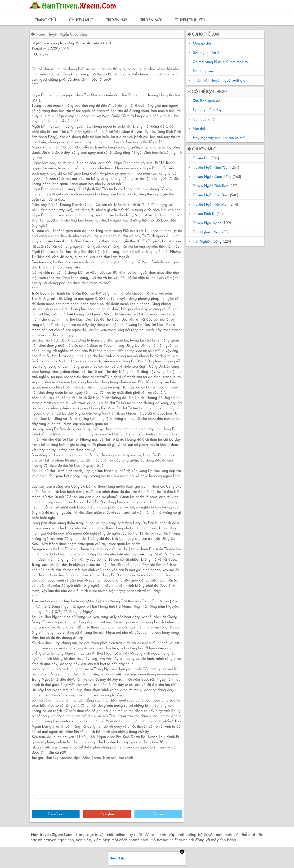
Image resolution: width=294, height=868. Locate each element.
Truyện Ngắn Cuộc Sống (68, 34)
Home (40, 34)
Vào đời (198, 128)
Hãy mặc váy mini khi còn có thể (218, 137)
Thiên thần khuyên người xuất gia (219, 80)
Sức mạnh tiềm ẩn (207, 52)
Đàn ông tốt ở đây (207, 110)
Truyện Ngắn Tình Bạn (211, 186)
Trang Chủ (46, 20)
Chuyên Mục (81, 20)
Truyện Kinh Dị (204, 213)
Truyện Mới (151, 20)
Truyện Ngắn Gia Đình (211, 195)
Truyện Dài (201, 158)
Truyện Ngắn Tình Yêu (210, 167)
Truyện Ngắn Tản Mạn (211, 204)
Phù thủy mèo (203, 71)
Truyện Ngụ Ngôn (207, 223)
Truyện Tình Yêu (190, 20)
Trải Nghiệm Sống (207, 241)
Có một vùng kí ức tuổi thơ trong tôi (221, 62)
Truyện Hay (117, 20)
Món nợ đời (202, 43)
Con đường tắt (204, 119)
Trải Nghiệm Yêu (206, 232)
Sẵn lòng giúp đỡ (206, 100)
